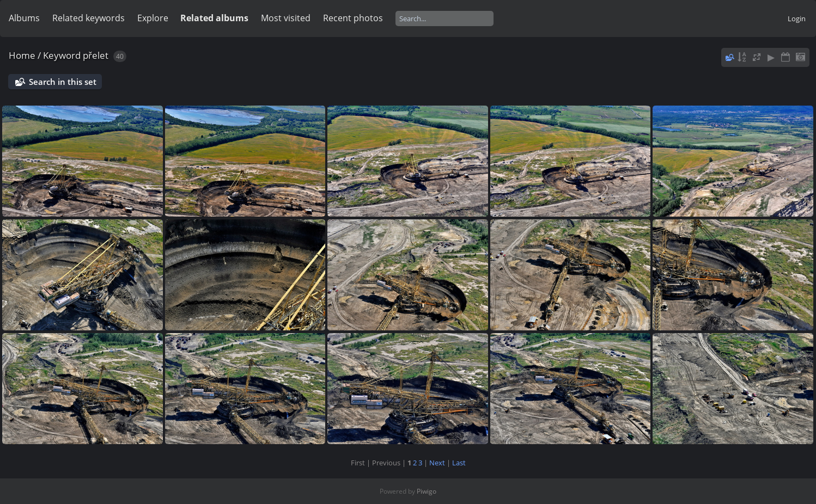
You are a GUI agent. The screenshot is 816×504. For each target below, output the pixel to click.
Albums (24, 18)
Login (797, 19)
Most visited (286, 18)
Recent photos (353, 18)
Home (22, 55)
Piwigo (427, 491)
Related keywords (89, 18)
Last (459, 463)
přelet (96, 55)
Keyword (62, 55)
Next (437, 463)
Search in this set (63, 82)
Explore (153, 18)
